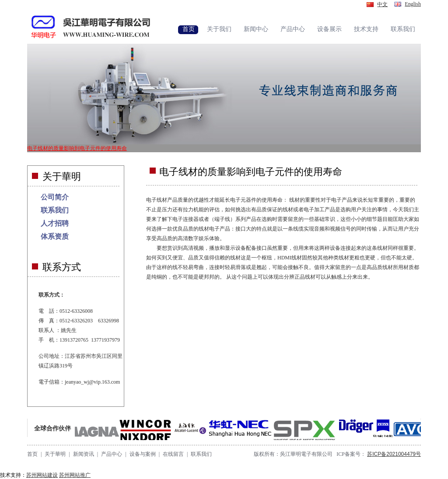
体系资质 (55, 236)
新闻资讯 (84, 454)
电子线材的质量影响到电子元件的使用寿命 (77, 148)
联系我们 (55, 210)
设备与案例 (143, 454)
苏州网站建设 (42, 475)
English (413, 4)
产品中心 (112, 454)
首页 (32, 454)
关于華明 (55, 454)
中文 (382, 4)
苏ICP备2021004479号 (394, 454)
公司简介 (55, 197)
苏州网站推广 (75, 475)
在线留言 (173, 454)
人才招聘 (55, 223)
